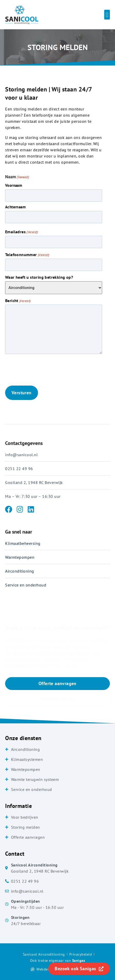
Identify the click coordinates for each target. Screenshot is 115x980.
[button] (107, 15)
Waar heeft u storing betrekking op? (39, 277)
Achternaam (15, 207)
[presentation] (44, 370)
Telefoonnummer (27, 255)
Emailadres (22, 232)
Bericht (18, 301)
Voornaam (14, 185)
